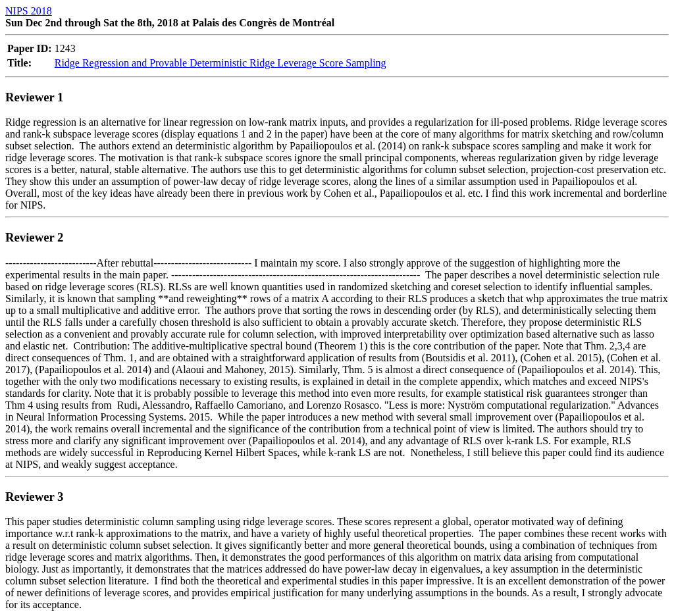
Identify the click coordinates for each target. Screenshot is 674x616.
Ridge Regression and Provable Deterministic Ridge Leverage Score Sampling (220, 63)
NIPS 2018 (29, 11)
